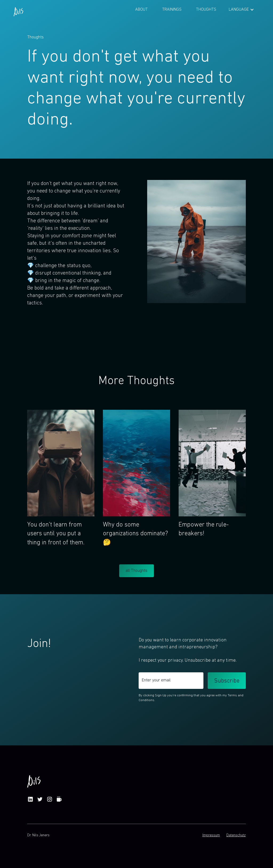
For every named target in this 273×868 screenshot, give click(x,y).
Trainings (172, 10)
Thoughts (206, 10)
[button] (241, 10)
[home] (18, 9)
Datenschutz (236, 835)
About (141, 10)
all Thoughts (136, 571)
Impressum (211, 835)
